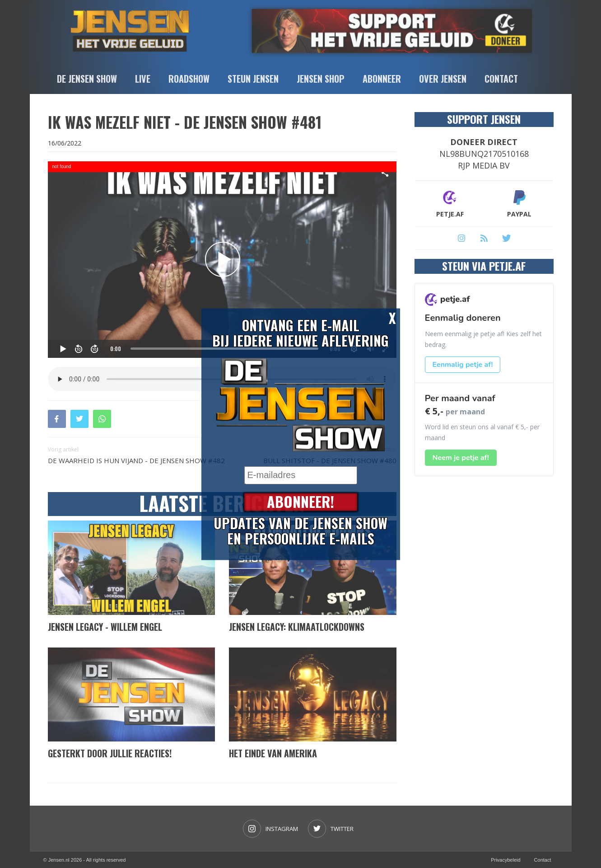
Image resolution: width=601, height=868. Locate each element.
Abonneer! (300, 502)
